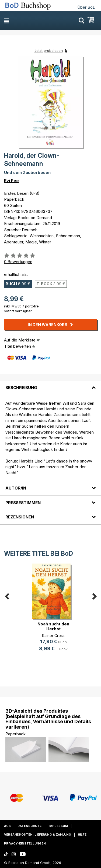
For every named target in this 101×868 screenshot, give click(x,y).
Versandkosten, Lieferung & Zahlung (38, 835)
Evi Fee (11, 181)
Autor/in (16, 488)
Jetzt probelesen (49, 51)
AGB (7, 826)
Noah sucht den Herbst (53, 626)
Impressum (58, 826)
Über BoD (86, 7)
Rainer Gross (53, 636)
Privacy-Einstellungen (25, 843)
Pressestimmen (23, 503)
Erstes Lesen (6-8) (22, 193)
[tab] (50, 384)
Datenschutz (30, 826)
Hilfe (82, 835)
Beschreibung (21, 388)
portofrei (32, 306)
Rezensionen (20, 517)
